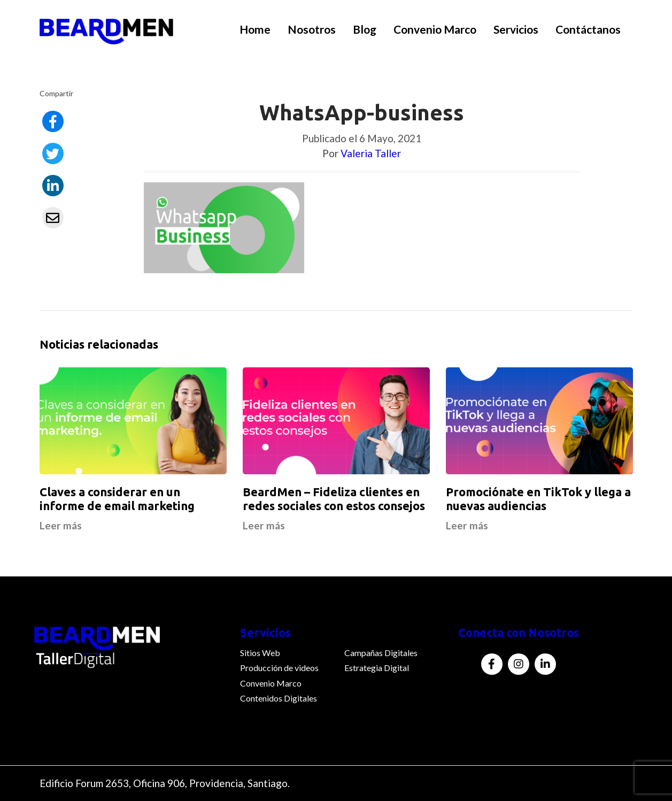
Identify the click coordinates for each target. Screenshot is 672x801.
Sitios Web (260, 653)
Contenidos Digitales (279, 698)
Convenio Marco (435, 29)
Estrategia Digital (377, 668)
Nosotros (312, 29)
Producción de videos (279, 668)
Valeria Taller (371, 153)
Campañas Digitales (381, 653)
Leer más (61, 525)
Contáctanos (588, 29)
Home (255, 29)
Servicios (516, 29)
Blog (365, 29)
